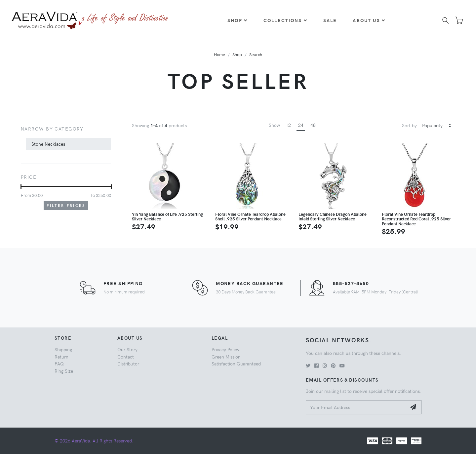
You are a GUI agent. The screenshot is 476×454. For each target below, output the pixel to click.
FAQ (59, 363)
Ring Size (64, 371)
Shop (238, 20)
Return (61, 357)
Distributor (128, 363)
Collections (285, 20)
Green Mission (226, 357)
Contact (126, 357)
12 (288, 125)
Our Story (127, 349)
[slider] (21, 187)
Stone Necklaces (48, 144)
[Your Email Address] (356, 407)
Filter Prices (66, 205)
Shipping (63, 349)
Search (256, 54)
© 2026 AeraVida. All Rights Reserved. (94, 440)
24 (301, 125)
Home (219, 54)
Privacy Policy (225, 349)
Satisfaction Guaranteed (236, 363)
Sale (330, 20)
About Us (369, 20)
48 (313, 125)
